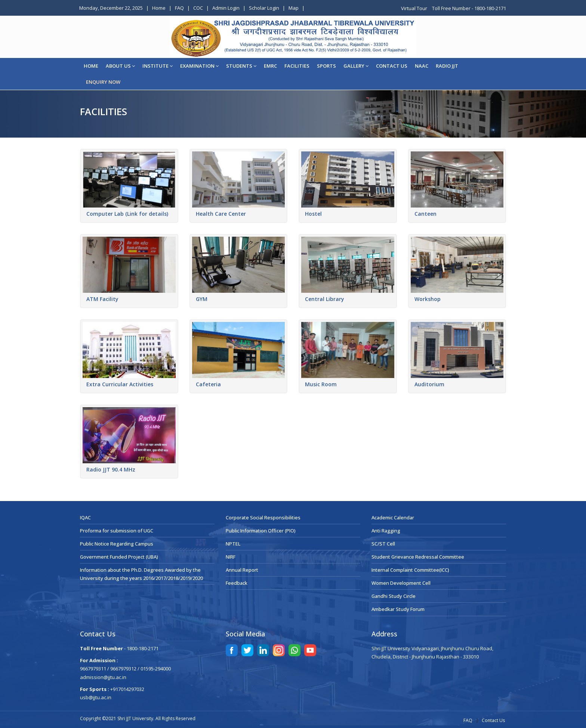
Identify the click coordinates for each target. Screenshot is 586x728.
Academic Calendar (393, 517)
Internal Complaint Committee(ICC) (410, 570)
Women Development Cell (401, 583)
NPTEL (233, 544)
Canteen (425, 214)
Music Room (321, 384)
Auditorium (429, 384)
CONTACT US (392, 66)
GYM (202, 299)
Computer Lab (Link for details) (127, 214)
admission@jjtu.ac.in (103, 677)
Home (159, 8)
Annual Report (242, 570)
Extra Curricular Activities (120, 384)
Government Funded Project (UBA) (119, 557)
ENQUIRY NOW (103, 82)
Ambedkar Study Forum (398, 609)
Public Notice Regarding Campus (117, 544)
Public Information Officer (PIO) (261, 531)
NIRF (231, 557)
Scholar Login (264, 8)
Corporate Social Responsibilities (263, 517)
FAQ (179, 8)
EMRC (270, 66)
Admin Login (226, 8)
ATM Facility (102, 299)
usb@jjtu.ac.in (96, 697)
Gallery (356, 66)
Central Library (325, 299)
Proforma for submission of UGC (117, 531)
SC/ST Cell (383, 544)
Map (294, 8)
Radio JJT (447, 66)
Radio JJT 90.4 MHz (111, 469)
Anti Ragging (386, 531)
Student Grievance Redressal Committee (418, 557)
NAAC (422, 66)
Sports (326, 66)
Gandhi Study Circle (394, 596)
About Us (120, 66)
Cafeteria (208, 384)
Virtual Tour (415, 8)
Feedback (237, 583)
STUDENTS (241, 66)
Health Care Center (221, 214)
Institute (158, 66)
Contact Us (493, 720)
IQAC (85, 517)
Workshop (428, 299)
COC (198, 8)
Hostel (313, 214)
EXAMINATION (199, 66)
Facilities (297, 66)
